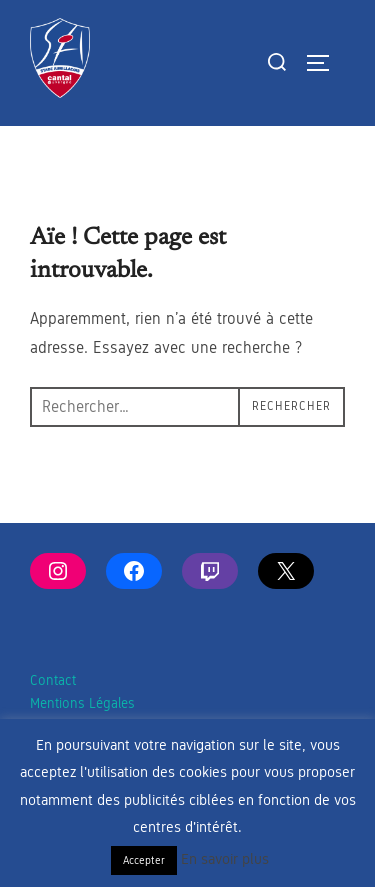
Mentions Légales (82, 703)
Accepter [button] (144, 860)
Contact (53, 680)
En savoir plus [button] (225, 859)
